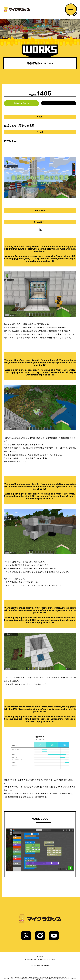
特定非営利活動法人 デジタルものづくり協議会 (40, 959)
